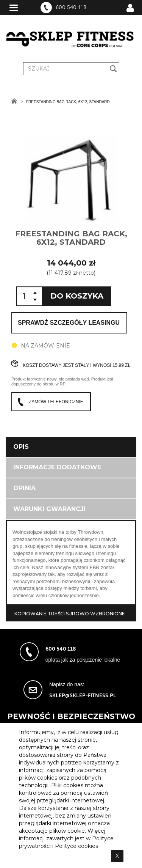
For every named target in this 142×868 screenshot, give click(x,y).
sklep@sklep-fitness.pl (83, 696)
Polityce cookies (76, 846)
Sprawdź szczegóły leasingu (69, 323)
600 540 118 (71, 8)
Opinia (24, 488)
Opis (21, 447)
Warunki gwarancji (49, 509)
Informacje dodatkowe (57, 467)
